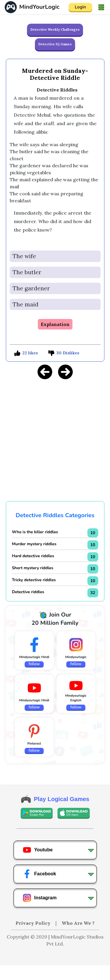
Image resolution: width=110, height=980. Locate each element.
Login (81, 7)
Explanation (55, 324)
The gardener (31, 288)
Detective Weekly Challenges (55, 30)
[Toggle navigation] (101, 7)
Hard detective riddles (33, 556)
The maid (26, 304)
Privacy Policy (34, 923)
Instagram (40, 898)
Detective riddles (28, 592)
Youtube (38, 850)
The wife (24, 256)
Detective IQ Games (55, 44)
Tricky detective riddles (34, 580)
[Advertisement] (55, 973)
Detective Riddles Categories (55, 515)
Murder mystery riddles (34, 544)
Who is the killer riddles (35, 532)
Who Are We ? (78, 923)
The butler (27, 272)
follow (34, 664)
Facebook (39, 874)
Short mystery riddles (33, 568)
